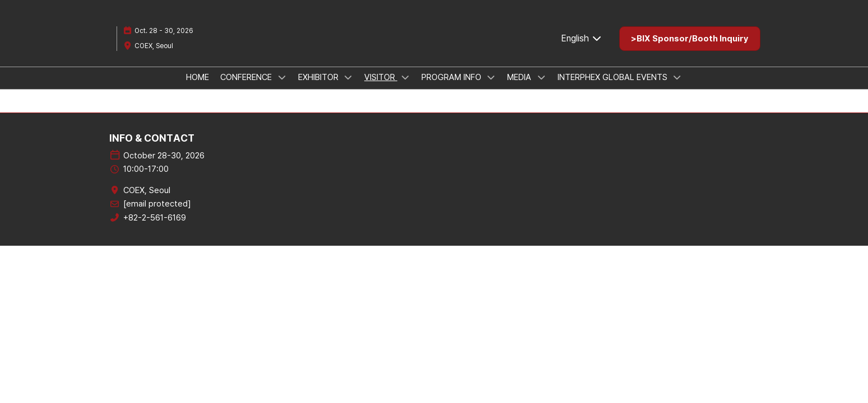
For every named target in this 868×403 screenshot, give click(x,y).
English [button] (582, 38)
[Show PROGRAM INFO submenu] (491, 77)
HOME (198, 77)
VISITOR (381, 77)
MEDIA (520, 77)
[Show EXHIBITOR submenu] (349, 77)
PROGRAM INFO (452, 77)
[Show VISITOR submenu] (405, 77)
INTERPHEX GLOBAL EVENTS (614, 77)
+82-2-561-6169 (155, 218)
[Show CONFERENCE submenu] (282, 77)
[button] (690, 39)
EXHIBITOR (319, 77)
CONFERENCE (247, 77)
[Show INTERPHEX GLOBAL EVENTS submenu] (677, 77)
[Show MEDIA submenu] (541, 77)
